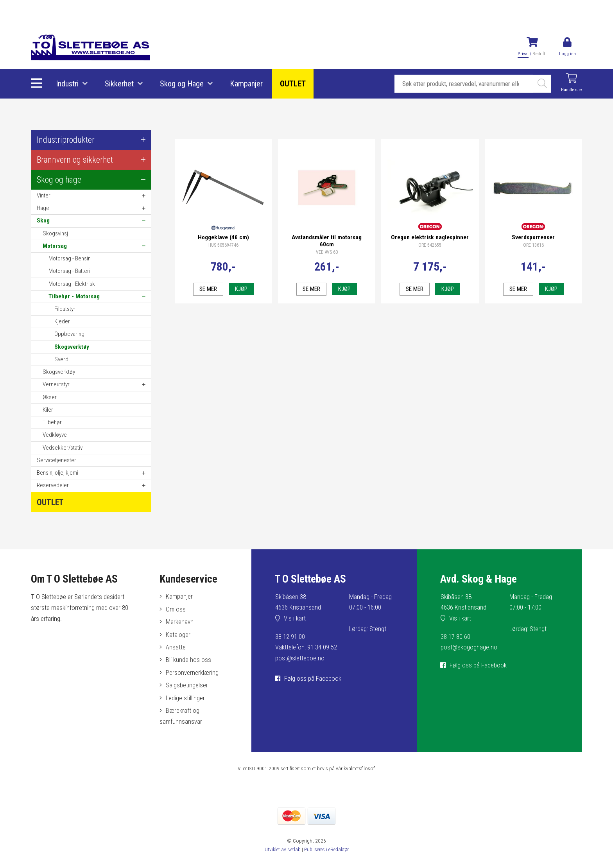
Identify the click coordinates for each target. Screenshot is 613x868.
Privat (523, 54)
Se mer (208, 287)
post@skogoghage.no (469, 648)
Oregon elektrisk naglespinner (430, 236)
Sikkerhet (120, 84)
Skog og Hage (182, 84)
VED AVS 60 (327, 251)
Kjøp (241, 287)
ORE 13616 (533, 244)
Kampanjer (247, 84)
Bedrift (538, 54)
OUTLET (293, 84)
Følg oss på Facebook (313, 678)
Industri (68, 84)
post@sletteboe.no (300, 658)
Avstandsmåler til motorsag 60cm (327, 239)
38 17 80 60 (455, 637)
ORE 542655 (430, 244)
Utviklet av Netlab (281, 852)
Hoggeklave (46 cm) (223, 236)
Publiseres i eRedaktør (327, 852)
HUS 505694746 (223, 244)
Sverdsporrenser (533, 236)
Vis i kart (295, 619)
